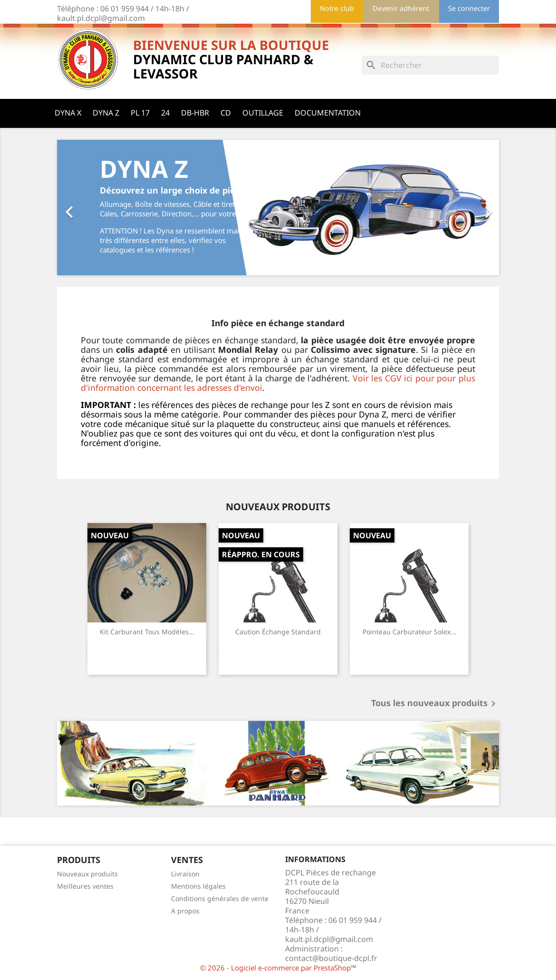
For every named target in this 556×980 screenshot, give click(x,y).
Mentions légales (198, 886)
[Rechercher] (430, 65)
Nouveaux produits (87, 874)
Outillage (263, 113)
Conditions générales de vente (220, 898)
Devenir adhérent (401, 8)
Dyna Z (106, 113)
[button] (90, 208)
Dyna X (68, 113)
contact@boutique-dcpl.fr (331, 958)
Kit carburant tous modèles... (147, 632)
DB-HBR (195, 113)
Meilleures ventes (85, 886)
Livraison (185, 874)
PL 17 (140, 113)
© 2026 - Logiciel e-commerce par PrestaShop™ (278, 968)
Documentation (328, 113)
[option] (278, 208)
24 (165, 113)
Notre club (337, 8)
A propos (185, 911)
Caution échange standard (278, 632)
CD (226, 113)
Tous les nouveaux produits (435, 704)
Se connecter (469, 8)
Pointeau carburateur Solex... (409, 632)
